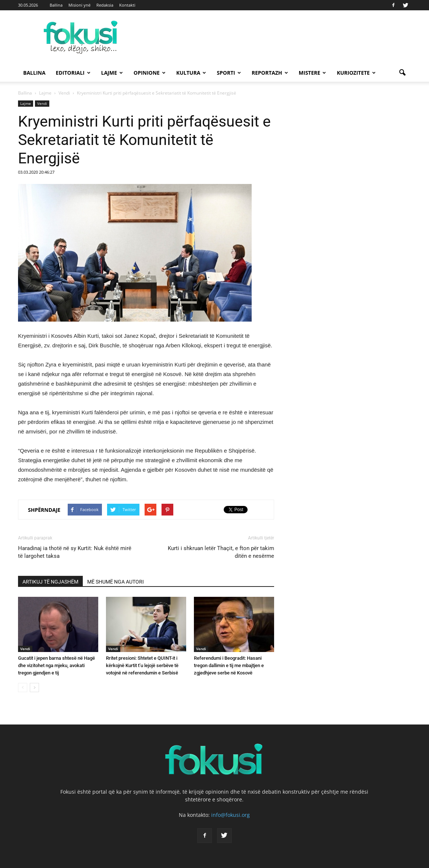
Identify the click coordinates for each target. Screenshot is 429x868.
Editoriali (73, 73)
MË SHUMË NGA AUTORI (116, 582)
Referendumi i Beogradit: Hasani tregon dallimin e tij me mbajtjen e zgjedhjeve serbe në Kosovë (229, 665)
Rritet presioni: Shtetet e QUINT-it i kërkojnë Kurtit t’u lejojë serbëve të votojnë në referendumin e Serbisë (142, 665)
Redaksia (105, 5)
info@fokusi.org (231, 815)
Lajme (112, 73)
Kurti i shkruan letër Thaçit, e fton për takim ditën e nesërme (221, 552)
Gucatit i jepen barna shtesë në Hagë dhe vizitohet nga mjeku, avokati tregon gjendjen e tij (56, 665)
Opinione (150, 73)
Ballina (56, 5)
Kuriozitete (356, 73)
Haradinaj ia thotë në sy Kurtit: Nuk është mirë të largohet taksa (75, 552)
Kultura (191, 73)
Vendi (42, 103)
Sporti (229, 73)
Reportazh (270, 73)
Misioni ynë (79, 5)
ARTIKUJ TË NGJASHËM (50, 582)
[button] (402, 73)
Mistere (313, 73)
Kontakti (127, 5)
